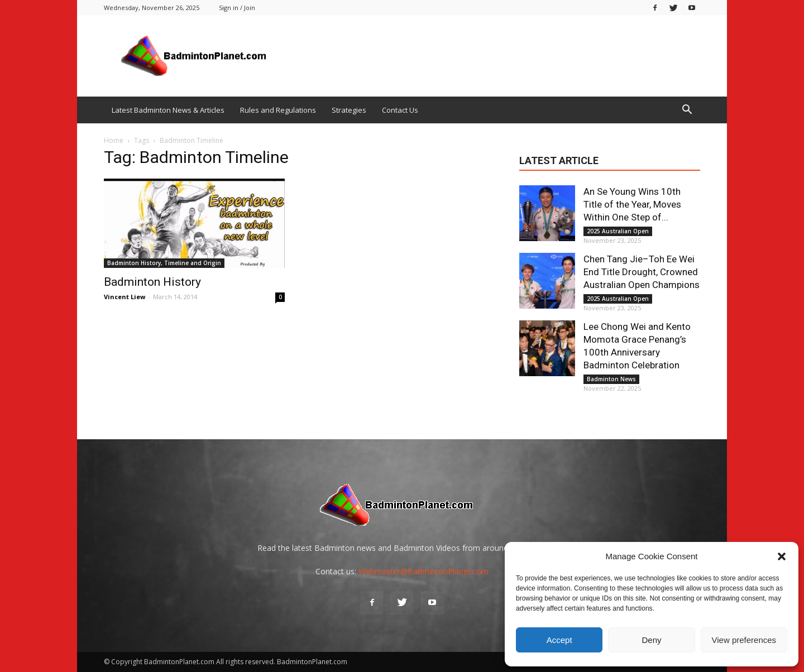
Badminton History (152, 282)
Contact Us (400, 110)
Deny (651, 640)
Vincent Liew (125, 297)
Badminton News (611, 379)
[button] (782, 556)
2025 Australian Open (618, 231)
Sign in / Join (237, 8)
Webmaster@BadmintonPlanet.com (423, 571)
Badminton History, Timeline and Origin (164, 263)
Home (114, 140)
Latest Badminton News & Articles (168, 110)
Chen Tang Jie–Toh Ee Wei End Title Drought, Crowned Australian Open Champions (642, 272)
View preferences (744, 640)
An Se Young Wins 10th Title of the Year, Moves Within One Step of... (632, 204)
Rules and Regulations (278, 110)
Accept (559, 640)
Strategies (349, 110)
